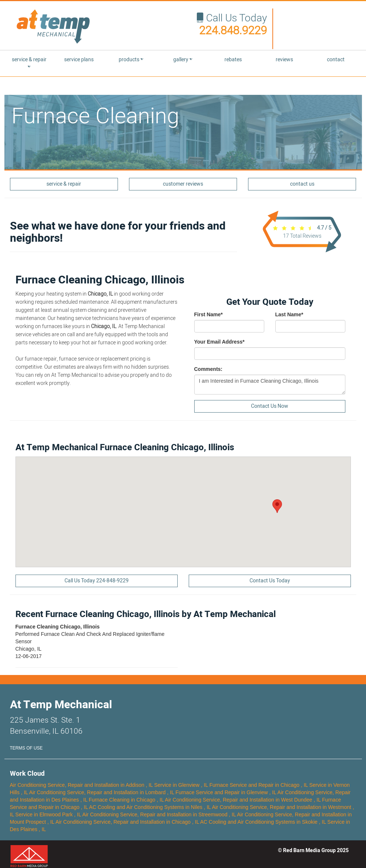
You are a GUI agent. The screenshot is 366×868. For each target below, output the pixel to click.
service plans (79, 60)
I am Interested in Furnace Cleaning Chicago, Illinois (270, 385)
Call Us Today (232, 25)
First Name (209, 314)
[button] (277, 506)
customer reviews (183, 184)
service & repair (29, 63)
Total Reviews (302, 236)
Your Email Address (219, 342)
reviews (284, 60)
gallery (183, 60)
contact (336, 60)
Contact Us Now (270, 406)
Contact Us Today (270, 581)
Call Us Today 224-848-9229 (97, 581)
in (82, 785)
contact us (302, 184)
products (131, 60)
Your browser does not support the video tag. (318, 28)
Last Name (289, 314)
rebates (233, 60)
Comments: (208, 369)
